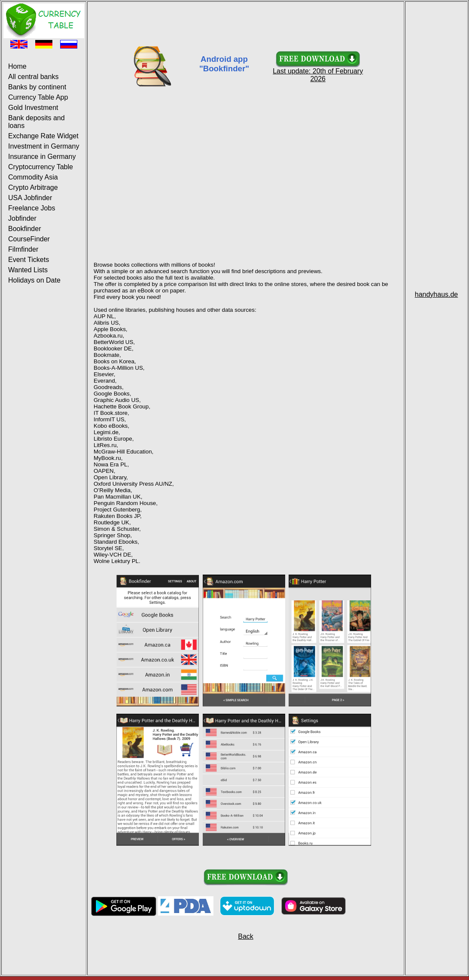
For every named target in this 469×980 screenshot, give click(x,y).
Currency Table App (38, 97)
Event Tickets (29, 260)
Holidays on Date (34, 280)
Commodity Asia (33, 177)
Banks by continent (37, 87)
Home (17, 66)
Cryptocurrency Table (41, 167)
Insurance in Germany (42, 157)
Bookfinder (25, 229)
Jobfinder (22, 218)
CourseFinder (29, 239)
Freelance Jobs (32, 208)
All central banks (33, 77)
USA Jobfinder (30, 198)
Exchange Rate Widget (43, 136)
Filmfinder (23, 249)
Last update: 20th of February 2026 (318, 72)
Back (246, 936)
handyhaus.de (437, 294)
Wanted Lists (28, 270)
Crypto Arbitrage (33, 187)
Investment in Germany (44, 146)
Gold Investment (33, 108)
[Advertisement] (246, 23)
